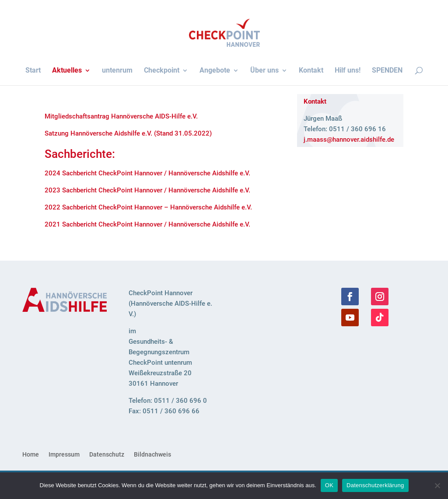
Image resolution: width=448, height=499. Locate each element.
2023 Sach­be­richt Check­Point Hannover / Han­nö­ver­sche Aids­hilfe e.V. (147, 190)
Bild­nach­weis (152, 455)
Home (31, 455)
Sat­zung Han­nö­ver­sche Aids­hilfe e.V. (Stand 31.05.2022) (128, 133)
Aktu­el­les (67, 71)
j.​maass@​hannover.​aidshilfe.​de (349, 140)
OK (329, 485)
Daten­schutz (107, 455)
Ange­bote (215, 71)
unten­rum (117, 71)
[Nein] (437, 485)
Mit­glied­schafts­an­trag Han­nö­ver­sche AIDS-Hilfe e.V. (121, 116)
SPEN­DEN (387, 71)
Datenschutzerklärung (375, 485)
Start (33, 71)
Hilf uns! (348, 71)
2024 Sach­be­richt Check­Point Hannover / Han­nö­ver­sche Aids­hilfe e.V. (147, 173)
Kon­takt (311, 71)
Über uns (264, 71)
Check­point (162, 71)
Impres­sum (64, 455)
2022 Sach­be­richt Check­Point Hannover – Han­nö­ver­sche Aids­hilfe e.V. (148, 207)
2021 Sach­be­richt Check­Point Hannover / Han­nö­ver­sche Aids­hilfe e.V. (147, 224)
